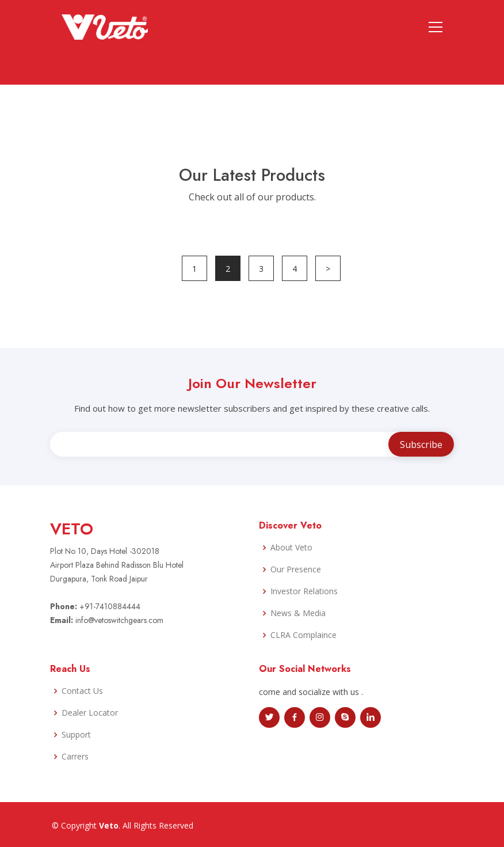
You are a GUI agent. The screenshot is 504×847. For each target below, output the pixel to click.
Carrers (75, 757)
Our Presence (296, 569)
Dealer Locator (90, 713)
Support (76, 735)
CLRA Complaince (303, 635)
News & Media (298, 613)
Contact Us (82, 691)
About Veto (291, 548)
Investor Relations (304, 591)
